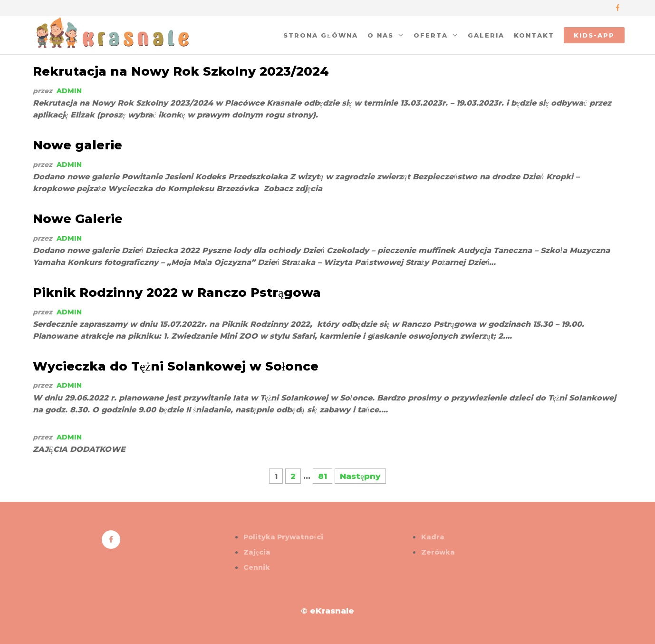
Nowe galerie (77, 145)
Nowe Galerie (78, 219)
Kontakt (534, 35)
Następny (360, 476)
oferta (431, 35)
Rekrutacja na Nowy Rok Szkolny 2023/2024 (181, 71)
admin (69, 91)
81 (323, 476)
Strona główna (321, 35)
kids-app (594, 35)
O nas (380, 35)
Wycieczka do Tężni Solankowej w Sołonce (176, 366)
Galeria (486, 35)
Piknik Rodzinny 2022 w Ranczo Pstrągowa (177, 293)
